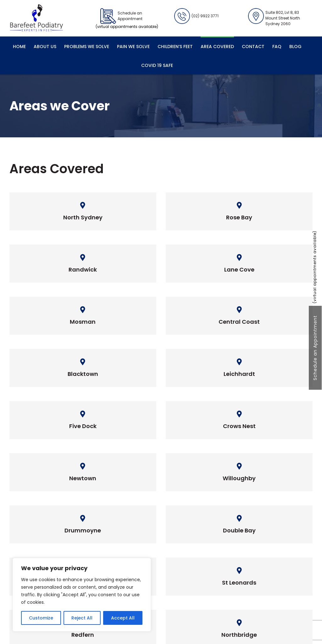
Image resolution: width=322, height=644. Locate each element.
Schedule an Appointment (315, 348)
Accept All (123, 618)
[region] (82, 595)
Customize (41, 618)
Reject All (82, 618)
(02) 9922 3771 (196, 16)
